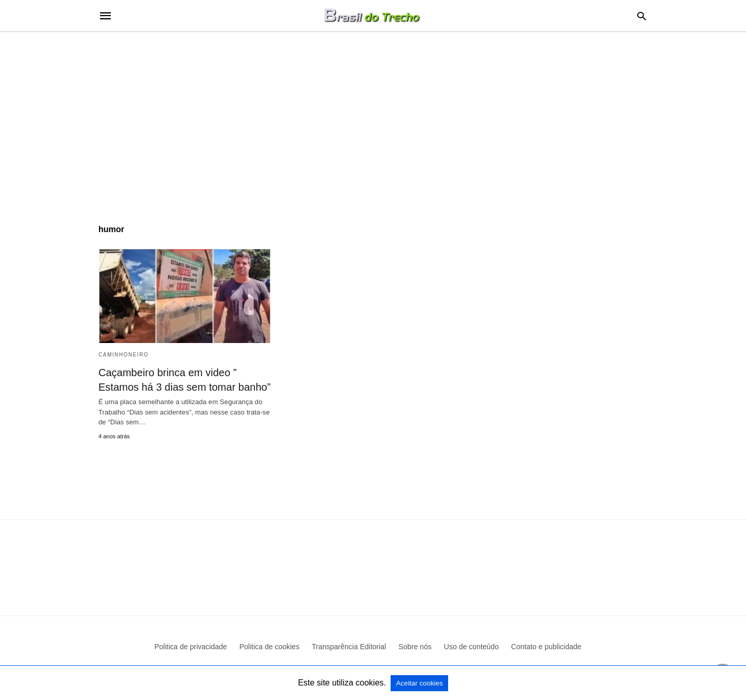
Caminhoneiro (124, 355)
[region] (373, 120)
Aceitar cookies (419, 683)
